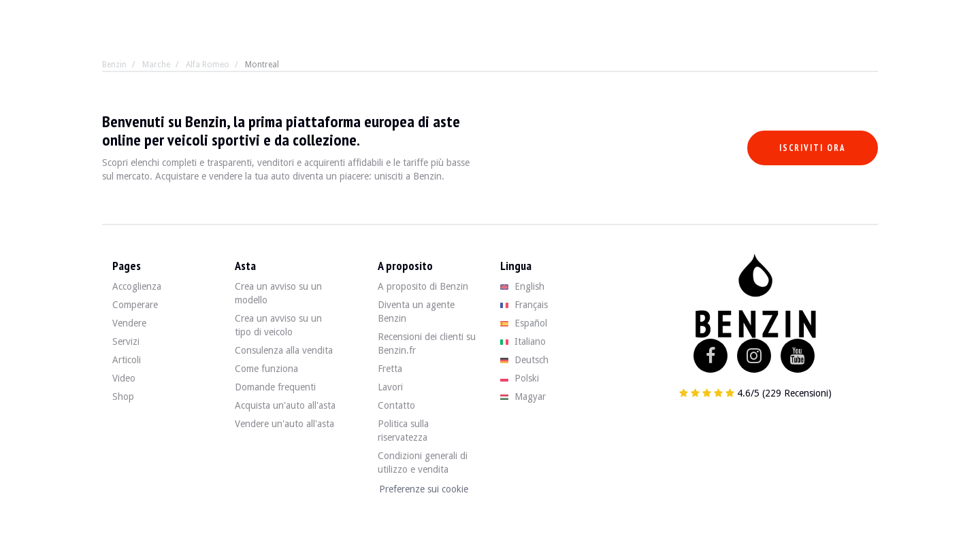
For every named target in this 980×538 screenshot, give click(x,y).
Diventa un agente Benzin (416, 312)
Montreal (262, 65)
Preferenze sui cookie (424, 489)
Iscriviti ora (813, 148)
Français (524, 305)
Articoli (127, 360)
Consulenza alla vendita (284, 350)
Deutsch (524, 360)
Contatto (396, 405)
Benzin (114, 65)
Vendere (129, 323)
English (522, 286)
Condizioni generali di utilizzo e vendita (423, 463)
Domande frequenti (275, 387)
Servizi (126, 341)
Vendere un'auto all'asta (284, 424)
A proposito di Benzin (423, 286)
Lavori (390, 387)
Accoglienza (137, 286)
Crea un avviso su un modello (278, 293)
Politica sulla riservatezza (403, 431)
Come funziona (266, 369)
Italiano (523, 341)
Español (524, 323)
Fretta (390, 369)
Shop (123, 397)
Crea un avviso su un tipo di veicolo (278, 325)
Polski (520, 378)
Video (124, 378)
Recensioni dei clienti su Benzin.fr (427, 343)
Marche (156, 65)
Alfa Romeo (208, 65)
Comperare (135, 305)
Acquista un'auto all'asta (285, 405)
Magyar (523, 397)
